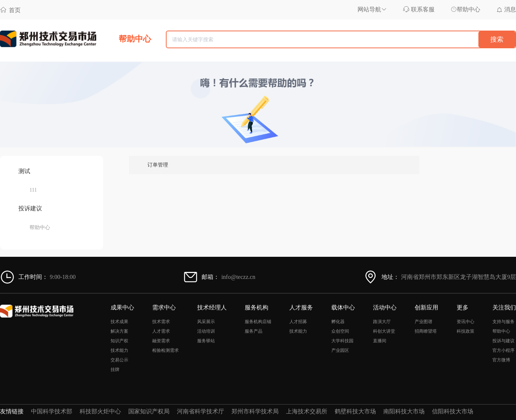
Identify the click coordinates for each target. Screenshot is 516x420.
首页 (10, 10)
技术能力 (119, 350)
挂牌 (115, 370)
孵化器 (338, 322)
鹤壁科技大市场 (355, 411)
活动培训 (206, 331)
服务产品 (254, 331)
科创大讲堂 (384, 331)
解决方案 (119, 331)
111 (33, 190)
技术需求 (161, 322)
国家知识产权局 (149, 411)
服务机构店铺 (258, 322)
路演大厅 (382, 322)
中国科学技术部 (52, 411)
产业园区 (340, 350)
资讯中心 (466, 322)
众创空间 (340, 331)
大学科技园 (342, 341)
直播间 (380, 341)
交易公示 (119, 360)
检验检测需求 (165, 350)
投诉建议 (30, 208)
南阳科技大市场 (404, 411)
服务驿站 (206, 341)
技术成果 (119, 322)
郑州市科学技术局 (255, 411)
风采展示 (206, 322)
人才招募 (298, 322)
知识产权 (119, 341)
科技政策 (466, 331)
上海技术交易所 (307, 411)
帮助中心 (40, 227)
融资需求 (161, 341)
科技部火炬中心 (100, 411)
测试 (24, 171)
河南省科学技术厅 (201, 411)
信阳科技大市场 (453, 411)
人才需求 (161, 331)
